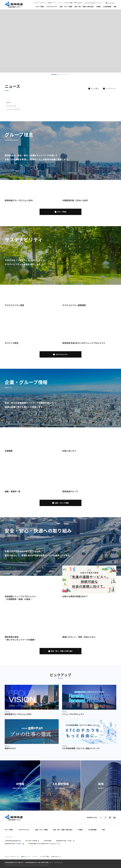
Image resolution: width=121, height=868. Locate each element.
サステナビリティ (62, 354)
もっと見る (95, 89)
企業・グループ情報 (62, 503)
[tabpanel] (60, 41)
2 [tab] (60, 75)
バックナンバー (111, 89)
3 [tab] (67, 75)
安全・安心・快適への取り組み (62, 651)
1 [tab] (54, 75)
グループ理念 (62, 212)
